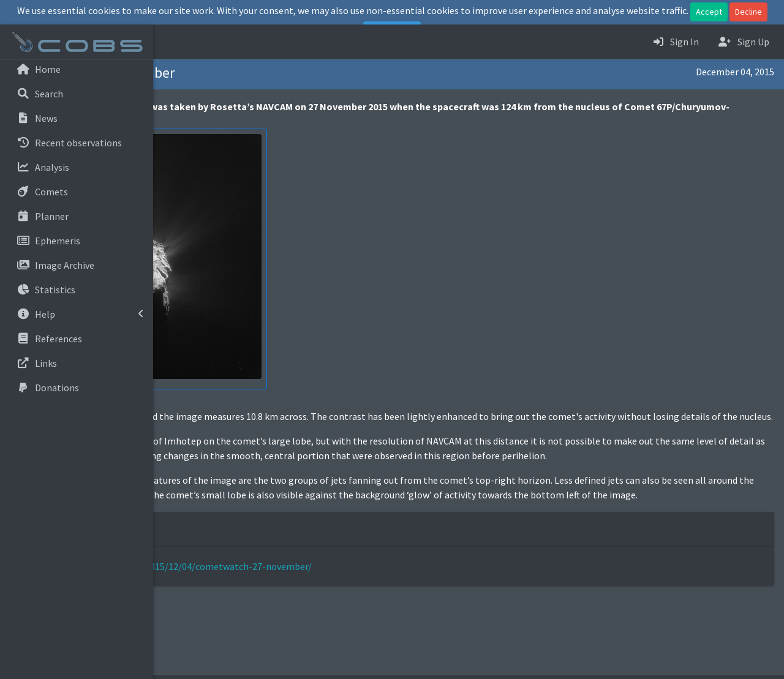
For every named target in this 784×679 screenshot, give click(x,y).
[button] (172, 42)
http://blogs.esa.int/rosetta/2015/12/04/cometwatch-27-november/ (319, 610)
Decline (748, 12)
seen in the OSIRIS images (370, 470)
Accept (709, 12)
